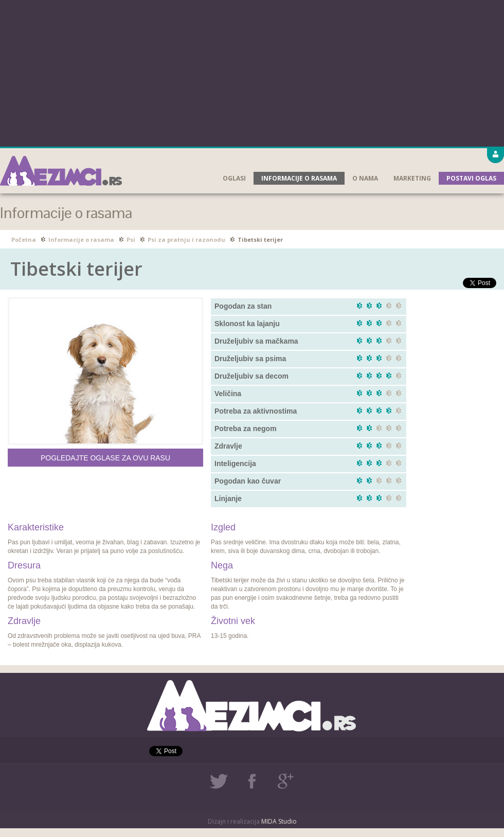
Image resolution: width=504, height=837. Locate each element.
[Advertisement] (252, 72)
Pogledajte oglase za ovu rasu (105, 458)
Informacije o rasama (299, 178)
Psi (131, 239)
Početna (24, 239)
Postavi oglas (471, 178)
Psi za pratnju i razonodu (186, 239)
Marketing (412, 178)
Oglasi (234, 178)
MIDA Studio (279, 821)
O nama (365, 178)
